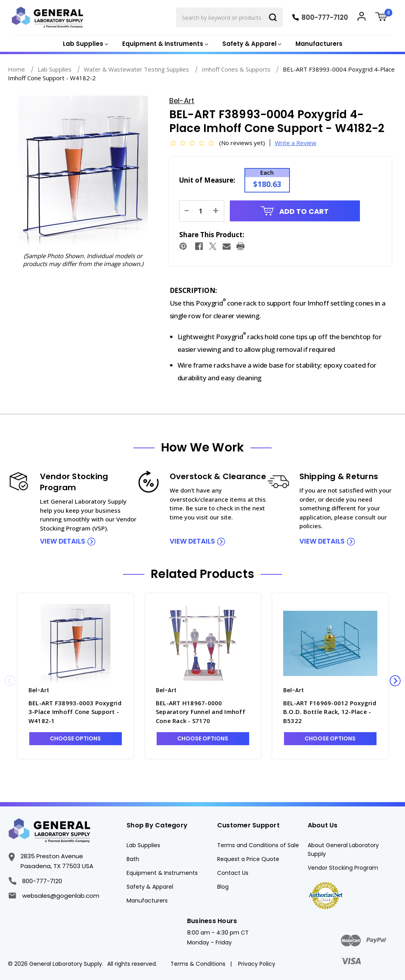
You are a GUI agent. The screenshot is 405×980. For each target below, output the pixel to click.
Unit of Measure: (207, 180)
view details (62, 541)
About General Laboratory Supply (343, 850)
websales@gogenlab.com (54, 896)
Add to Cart (295, 211)
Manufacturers (319, 44)
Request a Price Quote (248, 859)
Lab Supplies (143, 845)
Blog (223, 887)
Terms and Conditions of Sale (258, 845)
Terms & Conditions (198, 964)
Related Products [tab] (202, 574)
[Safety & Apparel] (251, 44)
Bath (133, 859)
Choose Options (75, 738)
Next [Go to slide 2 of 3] (395, 681)
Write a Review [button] (296, 143)
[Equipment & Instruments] (164, 44)
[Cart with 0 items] (384, 18)
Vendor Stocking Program (343, 868)
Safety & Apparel (150, 887)
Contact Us (233, 873)
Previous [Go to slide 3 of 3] (10, 681)
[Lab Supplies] (85, 44)
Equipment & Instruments (162, 873)
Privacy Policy (257, 964)
